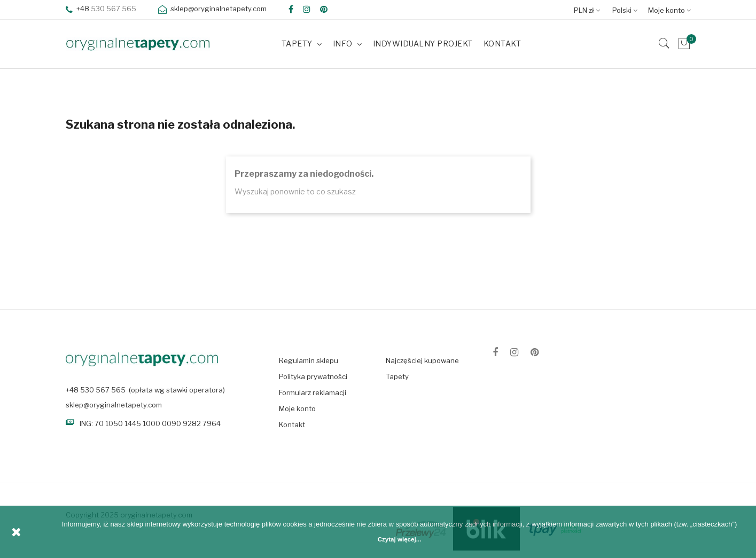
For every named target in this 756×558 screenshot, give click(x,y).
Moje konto (297, 408)
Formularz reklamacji (313, 392)
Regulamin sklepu (309, 360)
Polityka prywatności (313, 376)
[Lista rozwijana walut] (590, 10)
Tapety (397, 376)
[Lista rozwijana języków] (628, 10)
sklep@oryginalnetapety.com (114, 405)
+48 (78, 9)
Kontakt (292, 425)
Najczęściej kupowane (422, 360)
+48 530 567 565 (96, 390)
